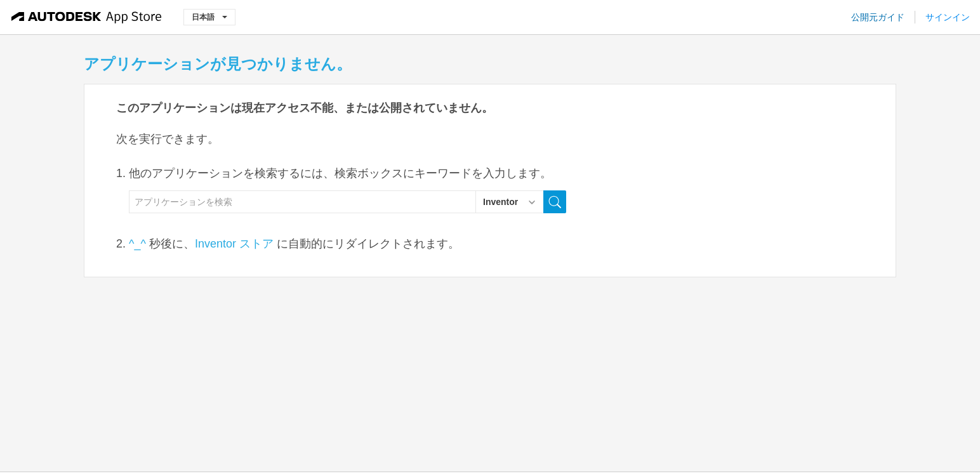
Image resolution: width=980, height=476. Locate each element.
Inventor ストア (234, 244)
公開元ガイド (878, 17)
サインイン (948, 17)
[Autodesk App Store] (87, 17)
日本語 (209, 17)
